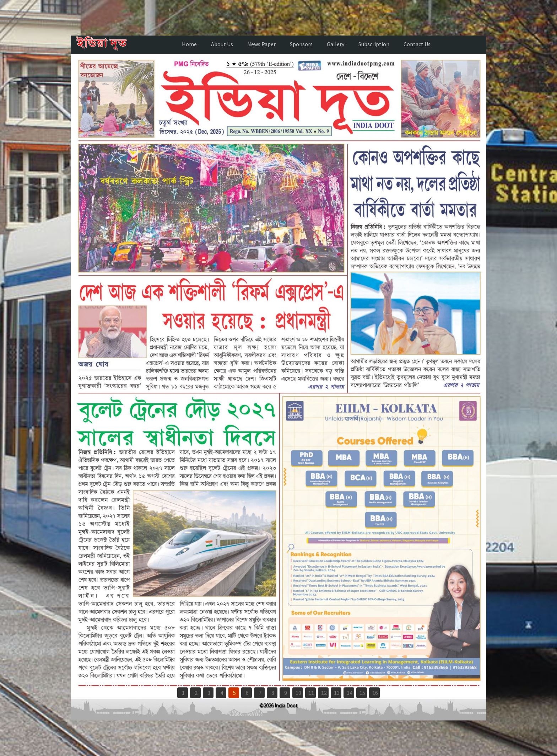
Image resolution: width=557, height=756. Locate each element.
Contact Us (417, 44)
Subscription (374, 44)
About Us (222, 44)
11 (311, 693)
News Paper (261, 44)
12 (324, 693)
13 (337, 693)
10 (298, 693)
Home (189, 44)
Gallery (336, 44)
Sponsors (301, 44)
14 (350, 693)
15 (362, 693)
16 (375, 693)
